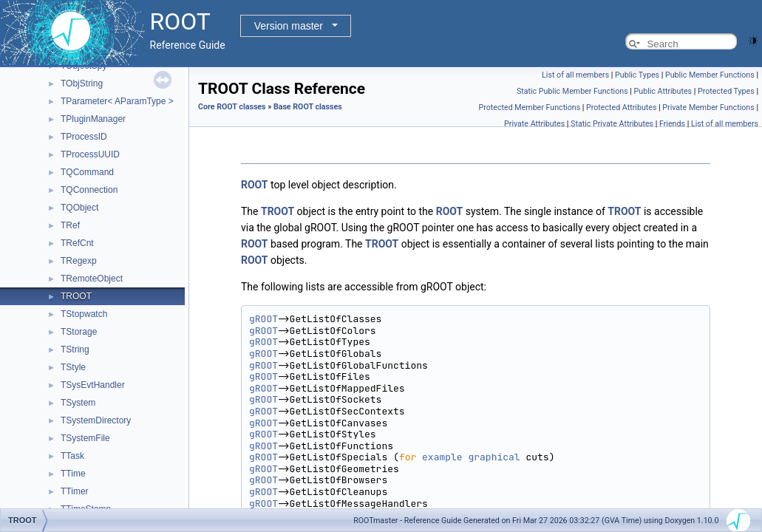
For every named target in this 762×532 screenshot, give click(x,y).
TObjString (82, 83)
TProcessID (84, 137)
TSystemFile (85, 438)
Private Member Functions (708, 108)
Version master (289, 26)
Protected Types (726, 91)
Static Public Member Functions (572, 91)
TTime (73, 474)
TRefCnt (77, 243)
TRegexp (79, 261)
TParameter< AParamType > (117, 101)
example (442, 457)
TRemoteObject (92, 279)
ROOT (255, 185)
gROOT (263, 319)
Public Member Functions (710, 75)
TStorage (79, 332)
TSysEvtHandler (93, 385)
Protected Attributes (621, 108)
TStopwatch (84, 314)
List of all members (575, 75)
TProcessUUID (90, 154)
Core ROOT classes (232, 107)
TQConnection (89, 190)
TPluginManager (93, 119)
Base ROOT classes (308, 107)
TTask (72, 456)
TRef (70, 225)
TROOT (76, 296)
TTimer (75, 491)
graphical (494, 457)
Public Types (637, 75)
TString (75, 349)
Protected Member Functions (530, 108)
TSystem (78, 403)
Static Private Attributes (612, 124)
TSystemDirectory (96, 420)
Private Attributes (534, 124)
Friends (672, 124)
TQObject (79, 208)
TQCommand (87, 172)
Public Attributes (663, 91)
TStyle (73, 367)
